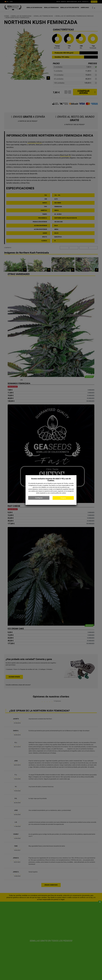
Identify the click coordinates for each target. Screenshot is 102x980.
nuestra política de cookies (58, 493)
